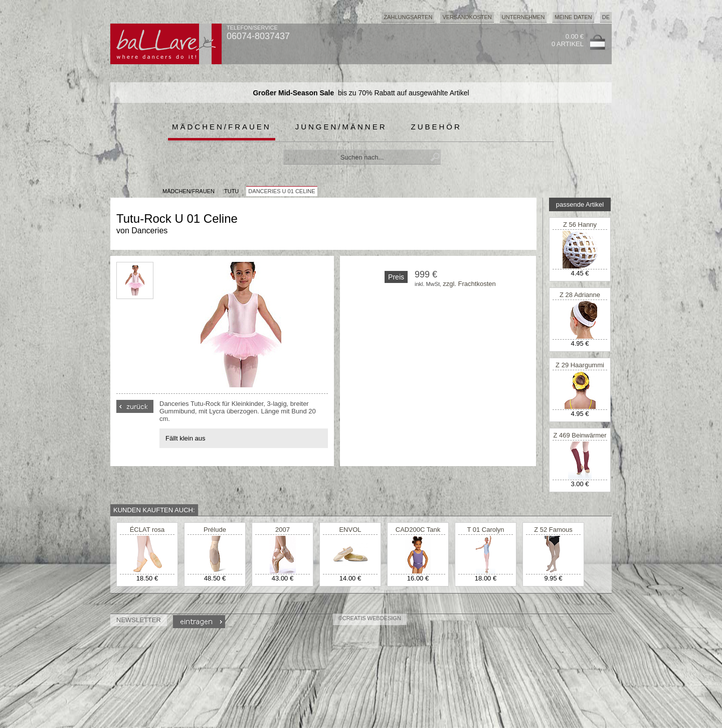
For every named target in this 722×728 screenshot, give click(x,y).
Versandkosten (467, 17)
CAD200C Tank (418, 530)
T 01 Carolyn (485, 530)
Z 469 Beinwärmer (580, 435)
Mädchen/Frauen (222, 127)
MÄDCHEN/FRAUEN (189, 191)
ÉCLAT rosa (147, 530)
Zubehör (436, 127)
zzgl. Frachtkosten (469, 284)
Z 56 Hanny (580, 225)
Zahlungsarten (408, 17)
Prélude (215, 530)
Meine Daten (573, 17)
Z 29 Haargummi (580, 365)
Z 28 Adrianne (580, 295)
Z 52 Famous (553, 530)
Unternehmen (523, 17)
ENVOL (350, 530)
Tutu (231, 191)
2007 (283, 530)
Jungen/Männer (341, 127)
